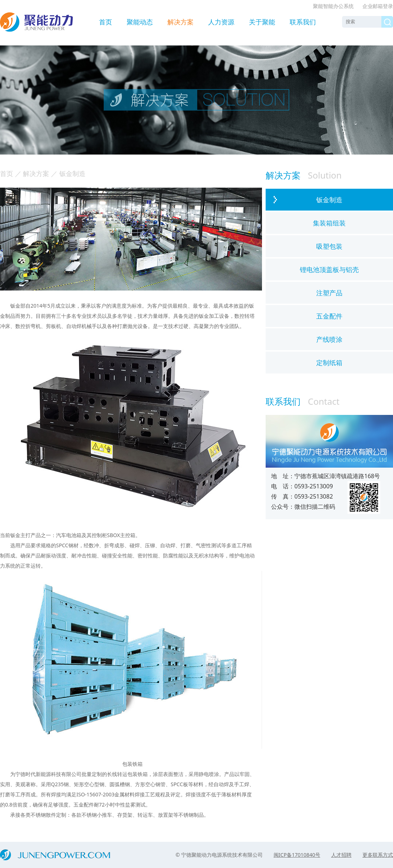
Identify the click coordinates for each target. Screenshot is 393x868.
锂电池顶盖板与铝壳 (329, 269)
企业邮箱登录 (378, 6)
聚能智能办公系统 (333, 6)
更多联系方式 (378, 855)
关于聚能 (262, 22)
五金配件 (329, 316)
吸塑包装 (329, 246)
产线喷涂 (329, 339)
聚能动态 (140, 22)
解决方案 (180, 22)
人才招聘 (341, 855)
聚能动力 (36, 22)
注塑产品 (329, 293)
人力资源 (221, 22)
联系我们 (303, 22)
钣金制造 (329, 200)
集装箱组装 (329, 223)
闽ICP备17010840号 (297, 855)
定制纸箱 (329, 363)
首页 (106, 22)
